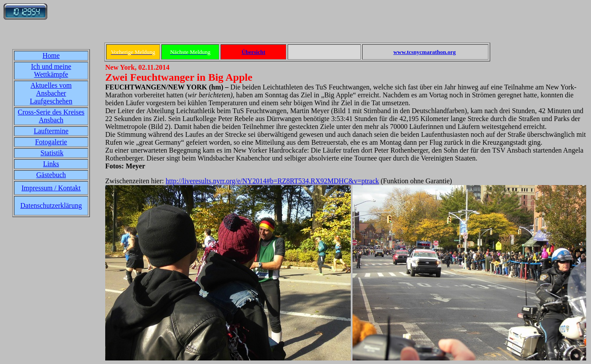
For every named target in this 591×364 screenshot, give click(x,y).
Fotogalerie (51, 142)
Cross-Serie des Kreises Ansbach (51, 116)
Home (51, 55)
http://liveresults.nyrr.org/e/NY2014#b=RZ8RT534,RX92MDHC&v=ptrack (272, 181)
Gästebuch (51, 175)
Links (51, 164)
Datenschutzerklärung (51, 205)
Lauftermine (51, 131)
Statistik (52, 153)
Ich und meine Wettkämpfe (51, 70)
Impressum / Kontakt (51, 188)
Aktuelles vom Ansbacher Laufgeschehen (51, 93)
